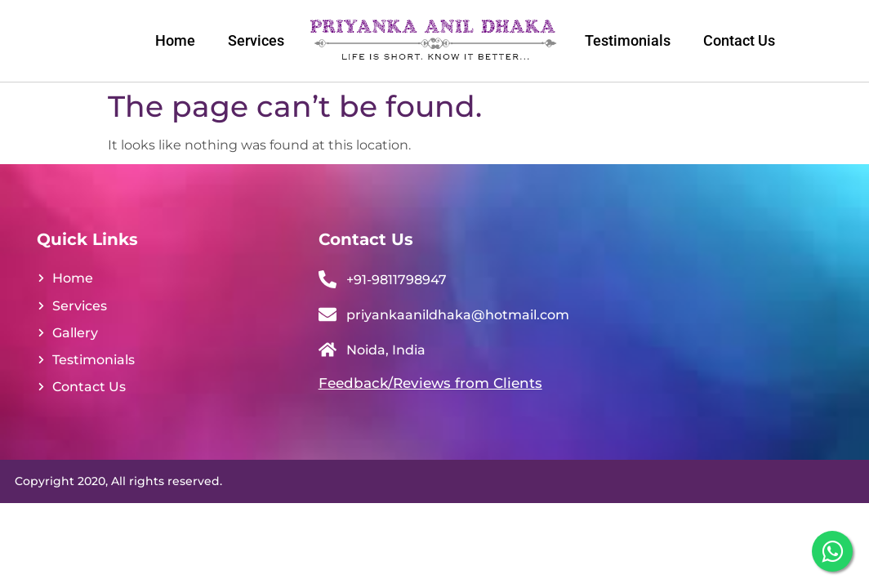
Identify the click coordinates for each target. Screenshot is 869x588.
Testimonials (628, 40)
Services (256, 40)
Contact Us (739, 40)
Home (175, 40)
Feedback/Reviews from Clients (430, 383)
